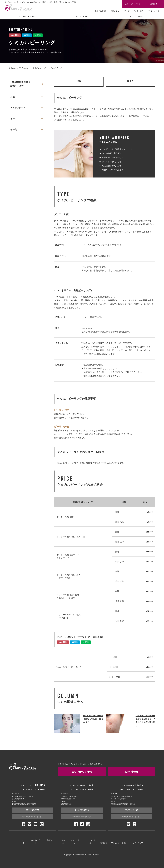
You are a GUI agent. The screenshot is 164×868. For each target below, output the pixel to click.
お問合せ (154, 4)
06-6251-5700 (131, 811)
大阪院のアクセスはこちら (131, 818)
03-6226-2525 (82, 811)
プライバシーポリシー (120, 842)
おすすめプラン (101, 11)
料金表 (127, 11)
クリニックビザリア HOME (19, 68)
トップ (24, 842)
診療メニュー (116, 11)
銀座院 (82, 17)
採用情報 (104, 842)
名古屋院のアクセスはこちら (33, 818)
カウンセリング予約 (133, 4)
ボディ (14, 120)
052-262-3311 (33, 811)
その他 (14, 131)
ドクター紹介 (138, 11)
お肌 (13, 97)
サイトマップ (138, 842)
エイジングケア (18, 108)
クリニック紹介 (153, 11)
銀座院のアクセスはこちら (82, 818)
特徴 (79, 83)
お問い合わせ (131, 772)
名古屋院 (27, 17)
